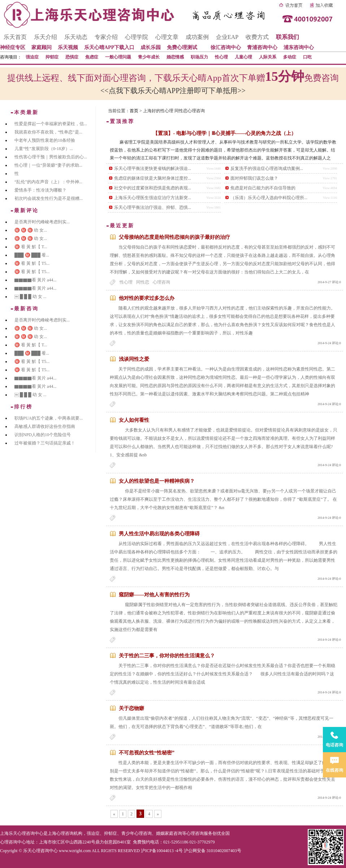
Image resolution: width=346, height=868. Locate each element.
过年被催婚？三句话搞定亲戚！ (45, 443)
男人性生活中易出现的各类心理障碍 (159, 534)
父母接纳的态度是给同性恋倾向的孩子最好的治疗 (174, 237)
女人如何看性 (134, 420)
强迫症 (32, 57)
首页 (134, 111)
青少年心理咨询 (137, 833)
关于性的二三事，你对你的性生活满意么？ (167, 656)
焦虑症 (92, 57)
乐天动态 (76, 37)
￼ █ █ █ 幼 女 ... (31, 297)
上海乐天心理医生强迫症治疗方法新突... (153, 198)
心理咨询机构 (69, 833)
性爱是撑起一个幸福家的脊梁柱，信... (51, 124)
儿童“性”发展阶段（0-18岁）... (44, 149)
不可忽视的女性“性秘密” (147, 753)
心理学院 (137, 37)
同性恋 (143, 282)
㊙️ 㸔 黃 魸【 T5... (32, 263)
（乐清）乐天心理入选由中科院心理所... (269, 198)
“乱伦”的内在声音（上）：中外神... (48, 182)
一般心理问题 (118, 57)
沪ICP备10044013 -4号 (162, 851)
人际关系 (268, 57)
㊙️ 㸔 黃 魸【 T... (31, 247)
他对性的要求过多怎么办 (147, 298)
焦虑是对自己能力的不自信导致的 (263, 188)
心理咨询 (161, 282)
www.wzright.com (75, 851)
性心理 (221, 57)
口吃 (307, 57)
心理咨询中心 (13, 842)
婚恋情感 (175, 57)
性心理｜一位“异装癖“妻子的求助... (48, 165)
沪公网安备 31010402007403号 (213, 851)
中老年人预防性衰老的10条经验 (45, 140)
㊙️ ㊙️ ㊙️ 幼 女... (31, 230)
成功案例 (197, 37)
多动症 (290, 57)
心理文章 (167, 37)
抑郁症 (52, 57)
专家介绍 (106, 37)
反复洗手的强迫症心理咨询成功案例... (267, 168)
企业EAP (227, 37)
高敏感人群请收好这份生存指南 (45, 426)
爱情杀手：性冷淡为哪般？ (40, 190)
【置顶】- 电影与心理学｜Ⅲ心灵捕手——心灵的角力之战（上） (224, 133)
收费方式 (257, 37)
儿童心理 (243, 57)
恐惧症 (72, 57)
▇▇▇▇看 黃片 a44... (35, 280)
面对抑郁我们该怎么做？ (254, 178)
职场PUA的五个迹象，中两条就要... (49, 418)
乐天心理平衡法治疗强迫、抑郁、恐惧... (153, 207)
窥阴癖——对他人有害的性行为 (154, 595)
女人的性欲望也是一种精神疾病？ (157, 481)
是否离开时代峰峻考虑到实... (42, 222)
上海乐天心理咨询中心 (22, 833)
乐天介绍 (46, 37)
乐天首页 (15, 37)
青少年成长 (149, 57)
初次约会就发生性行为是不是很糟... (49, 198)
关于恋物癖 (131, 708)
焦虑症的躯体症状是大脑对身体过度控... (153, 178)
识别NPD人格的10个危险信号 (43, 435)
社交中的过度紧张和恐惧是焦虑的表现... (153, 188)
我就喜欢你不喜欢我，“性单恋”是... (48, 132)
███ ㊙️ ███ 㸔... (32, 255)
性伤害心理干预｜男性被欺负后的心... (51, 157)
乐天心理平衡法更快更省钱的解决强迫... (153, 168)
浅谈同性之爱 (134, 359)
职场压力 (199, 57)
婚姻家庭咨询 (169, 833)
